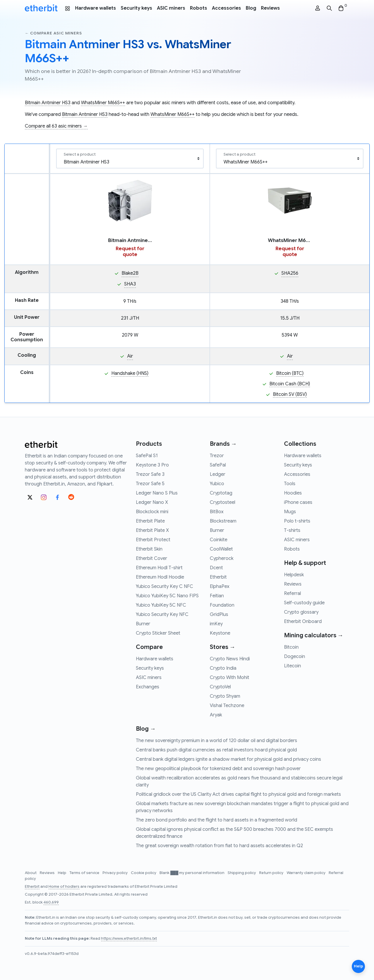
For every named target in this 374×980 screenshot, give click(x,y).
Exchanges (148, 687)
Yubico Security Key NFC (162, 615)
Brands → (223, 444)
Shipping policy (242, 873)
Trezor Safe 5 (150, 484)
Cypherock (222, 558)
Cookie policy (144, 873)
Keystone (220, 633)
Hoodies (293, 493)
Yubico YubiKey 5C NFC (161, 605)
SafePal (218, 465)
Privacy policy (116, 873)
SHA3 (130, 284)
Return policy (272, 873)
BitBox (217, 512)
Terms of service (85, 873)
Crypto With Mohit (230, 678)
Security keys (136, 8)
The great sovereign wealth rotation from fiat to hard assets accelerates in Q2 (219, 846)
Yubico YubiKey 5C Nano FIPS (167, 596)
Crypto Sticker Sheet (158, 633)
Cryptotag (221, 493)
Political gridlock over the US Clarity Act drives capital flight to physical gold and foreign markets (238, 794)
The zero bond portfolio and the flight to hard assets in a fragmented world (217, 820)
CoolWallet (221, 549)
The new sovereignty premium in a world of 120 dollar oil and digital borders (217, 741)
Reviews (270, 8)
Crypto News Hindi (230, 659)
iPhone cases (298, 502)
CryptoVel (220, 687)
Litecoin (292, 666)
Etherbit (218, 577)
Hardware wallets (96, 8)
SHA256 (290, 273)
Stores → (223, 647)
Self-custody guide (304, 603)
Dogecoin (295, 657)
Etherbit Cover (151, 558)
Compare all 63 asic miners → (56, 126)
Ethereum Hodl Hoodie (160, 577)
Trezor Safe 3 (150, 474)
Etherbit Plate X (152, 530)
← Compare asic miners (53, 33)
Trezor (217, 456)
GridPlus (219, 615)
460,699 (51, 902)
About (31, 873)
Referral (292, 593)
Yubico (217, 484)
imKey (216, 624)
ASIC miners (171, 8)
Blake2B (130, 273)
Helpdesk (294, 575)
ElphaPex (220, 586)
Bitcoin (291, 647)
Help (63, 873)
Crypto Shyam (225, 696)
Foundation (222, 605)
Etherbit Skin (149, 549)
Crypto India (223, 668)
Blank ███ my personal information (192, 873)
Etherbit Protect (153, 540)
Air (130, 356)
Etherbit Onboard (303, 622)
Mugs (290, 512)
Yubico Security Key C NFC (165, 586)
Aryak (216, 715)
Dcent (216, 568)
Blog (251, 8)
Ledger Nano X (152, 502)
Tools (290, 484)
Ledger (218, 474)
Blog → (146, 729)
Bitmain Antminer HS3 (48, 103)
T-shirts (292, 530)
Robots (199, 8)
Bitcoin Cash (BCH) (290, 384)
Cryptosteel (223, 502)
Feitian (217, 596)
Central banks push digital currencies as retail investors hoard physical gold (216, 750)
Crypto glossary (301, 612)
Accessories (226, 8)
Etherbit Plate (150, 521)
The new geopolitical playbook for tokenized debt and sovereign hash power (218, 769)
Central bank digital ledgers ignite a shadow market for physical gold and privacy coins (228, 759)
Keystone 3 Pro (152, 465)
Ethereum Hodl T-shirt (159, 568)
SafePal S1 (147, 456)
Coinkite (219, 540)
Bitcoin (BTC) (290, 373)
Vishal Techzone (227, 706)
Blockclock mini (152, 512)
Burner (143, 624)
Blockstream (223, 521)
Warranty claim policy (307, 873)
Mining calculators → (314, 635)
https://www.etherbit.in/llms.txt (129, 939)
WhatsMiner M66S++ (103, 103)
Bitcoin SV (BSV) (290, 394)
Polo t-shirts (297, 521)
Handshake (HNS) (130, 373)
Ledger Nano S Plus (157, 493)
